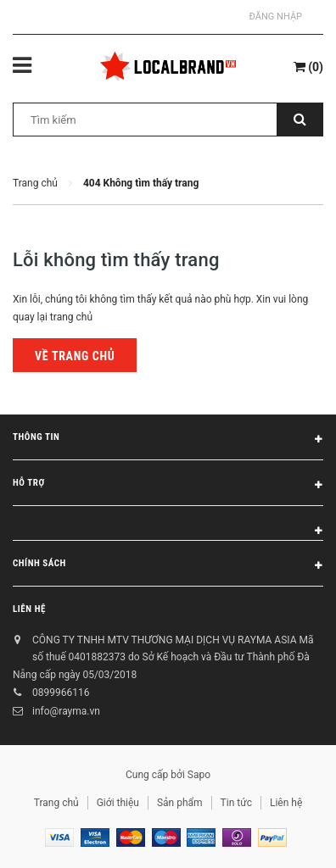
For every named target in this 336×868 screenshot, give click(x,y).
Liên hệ (29, 609)
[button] (168, 523)
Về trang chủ (75, 356)
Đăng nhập (276, 17)
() (308, 67)
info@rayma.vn (66, 711)
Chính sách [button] (168, 566)
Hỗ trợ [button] (168, 486)
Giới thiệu (118, 803)
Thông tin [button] (168, 440)
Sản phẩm (180, 803)
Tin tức (236, 803)
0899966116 (61, 693)
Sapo (199, 775)
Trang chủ (56, 803)
